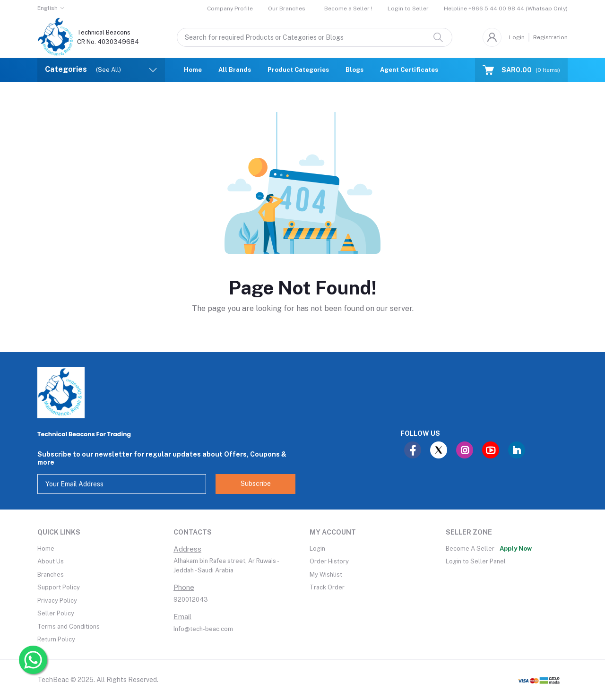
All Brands (235, 70)
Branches (51, 575)
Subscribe (256, 484)
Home (193, 70)
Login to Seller (408, 9)
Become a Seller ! (348, 9)
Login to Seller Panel (476, 561)
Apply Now (516, 549)
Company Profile (230, 9)
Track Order (327, 587)
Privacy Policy (57, 601)
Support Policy (59, 587)
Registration (550, 37)
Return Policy (56, 639)
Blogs (354, 70)
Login (517, 37)
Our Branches (287, 9)
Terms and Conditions (69, 627)
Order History (329, 561)
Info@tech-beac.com (203, 629)
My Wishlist (326, 575)
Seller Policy (56, 613)
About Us (51, 561)
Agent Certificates (409, 70)
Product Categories (298, 70)
